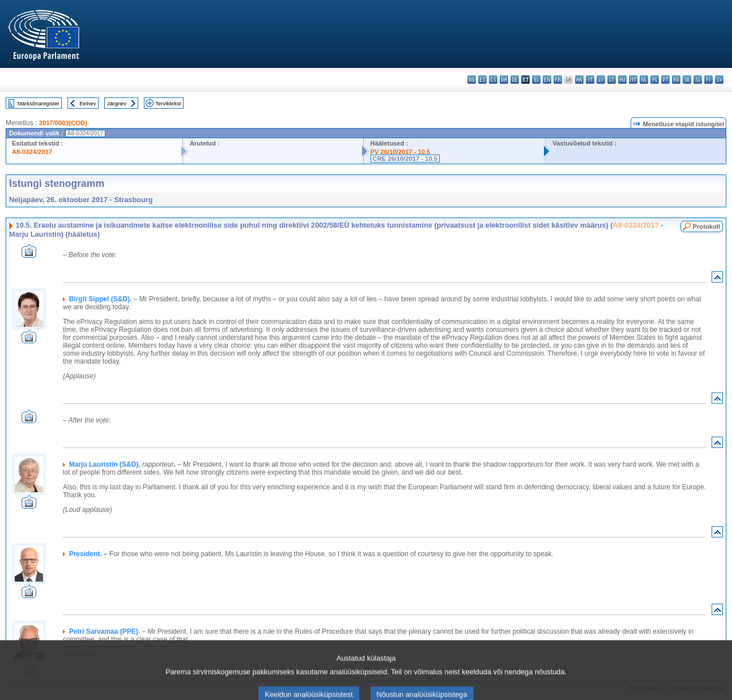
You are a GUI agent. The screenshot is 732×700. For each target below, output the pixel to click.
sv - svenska (719, 80)
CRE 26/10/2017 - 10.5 (405, 159)
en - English (547, 80)
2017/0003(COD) (63, 123)
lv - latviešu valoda (601, 80)
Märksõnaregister (39, 103)
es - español (482, 80)
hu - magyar (622, 80)
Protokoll (707, 227)
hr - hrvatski (579, 80)
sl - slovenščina (698, 80)
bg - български (472, 80)
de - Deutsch (515, 80)
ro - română (676, 80)
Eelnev (88, 103)
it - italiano (590, 80)
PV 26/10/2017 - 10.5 (401, 152)
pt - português (665, 80)
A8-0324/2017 (32, 152)
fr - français (558, 80)
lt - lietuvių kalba (612, 80)
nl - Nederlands (644, 80)
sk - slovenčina (687, 80)
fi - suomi (708, 80)
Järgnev (117, 103)
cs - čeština (493, 80)
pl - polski (655, 80)
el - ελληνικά (536, 80)
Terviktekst (168, 103)
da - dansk (504, 80)
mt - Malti (633, 80)
